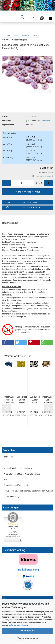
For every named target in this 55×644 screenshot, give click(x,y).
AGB (5, 480)
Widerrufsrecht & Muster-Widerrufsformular (22, 474)
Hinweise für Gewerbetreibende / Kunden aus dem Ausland (28, 491)
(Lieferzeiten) (45, 121)
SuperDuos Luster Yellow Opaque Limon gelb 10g (22, 400)
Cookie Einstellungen (12, 497)
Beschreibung (10, 223)
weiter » (26, 35)
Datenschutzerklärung (18, 625)
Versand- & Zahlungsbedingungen (18, 468)
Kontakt (7, 463)
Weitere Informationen (28, 638)
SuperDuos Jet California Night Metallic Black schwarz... (47, 400)
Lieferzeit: (7, 121)
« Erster (7, 35)
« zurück (16, 35)
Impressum (8, 457)
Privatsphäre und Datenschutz (16, 485)
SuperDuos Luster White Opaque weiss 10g (35, 400)
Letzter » (35, 35)
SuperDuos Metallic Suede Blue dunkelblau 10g (9, 400)
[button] (8, 342)
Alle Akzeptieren (27, 631)
